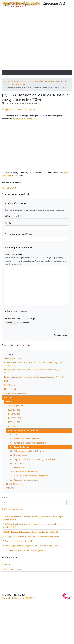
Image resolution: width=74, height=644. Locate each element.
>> (69, 502)
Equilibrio (30, 110)
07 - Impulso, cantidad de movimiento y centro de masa (33, 459)
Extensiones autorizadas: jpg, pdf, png (21, 319)
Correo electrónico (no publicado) (19, 234)
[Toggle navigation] (6, 73)
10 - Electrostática (18, 468)
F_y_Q (40, 103)
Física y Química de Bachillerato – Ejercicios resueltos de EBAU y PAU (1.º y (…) (35, 371)
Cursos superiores (16, 406)
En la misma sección (13, 509)
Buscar (5, 498)
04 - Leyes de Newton (16, 85)
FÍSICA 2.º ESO (14, 414)
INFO (6, 381)
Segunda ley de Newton (13, 110)
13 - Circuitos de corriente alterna (24, 480)
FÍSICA (33, 81)
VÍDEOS (24, 81)
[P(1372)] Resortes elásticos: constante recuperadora (24, 550)
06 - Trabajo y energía (19, 455)
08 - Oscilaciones (17, 463)
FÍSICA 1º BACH (15, 410)
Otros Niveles (10, 385)
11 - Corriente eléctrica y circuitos (24, 472)
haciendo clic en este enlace (26, 119)
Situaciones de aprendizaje (15, 393)
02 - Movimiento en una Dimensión (25, 439)
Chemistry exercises (12, 358)
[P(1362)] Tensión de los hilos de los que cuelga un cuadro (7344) (32, 532)
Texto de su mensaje (14, 255)
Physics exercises (11, 389)
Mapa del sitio (8, 598)
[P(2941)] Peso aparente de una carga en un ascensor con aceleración (31, 537)
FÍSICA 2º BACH (15, 418)
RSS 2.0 (31, 598)
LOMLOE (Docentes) (15, 484)
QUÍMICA (10, 488)
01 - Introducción (17, 435)
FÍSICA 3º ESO (14, 422)
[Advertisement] (29, 40)
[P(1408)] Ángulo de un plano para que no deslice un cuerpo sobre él (31, 546)
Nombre (8, 223)
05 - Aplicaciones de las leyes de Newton (27, 451)
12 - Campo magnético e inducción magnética (29, 476)
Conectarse (20, 598)
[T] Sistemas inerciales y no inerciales (18, 541)
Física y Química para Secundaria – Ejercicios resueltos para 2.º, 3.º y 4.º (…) (36, 377)
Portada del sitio (11, 81)
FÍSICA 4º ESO (14, 426)
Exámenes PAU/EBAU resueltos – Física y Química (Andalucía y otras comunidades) (33, 364)
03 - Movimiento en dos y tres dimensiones (28, 443)
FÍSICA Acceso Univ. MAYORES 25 (53, 81)
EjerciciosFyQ (8, 188)
